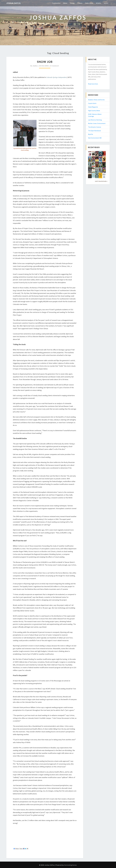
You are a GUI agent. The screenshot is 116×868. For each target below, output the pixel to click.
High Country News (94, 111)
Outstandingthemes (70, 865)
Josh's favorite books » (101, 181)
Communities (55, 3)
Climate (79, 3)
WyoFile (91, 134)
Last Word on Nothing (95, 120)
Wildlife (98, 3)
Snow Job (45, 62)
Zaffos (35, 66)
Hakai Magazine (93, 107)
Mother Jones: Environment (97, 123)
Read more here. (93, 84)
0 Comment (55, 66)
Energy (71, 3)
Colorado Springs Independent (57, 77)
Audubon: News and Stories (96, 100)
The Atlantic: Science (95, 127)
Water (64, 3)
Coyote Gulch (92, 103)
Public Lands (89, 3)
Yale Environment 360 (95, 138)
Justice (106, 3)
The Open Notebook (94, 131)
